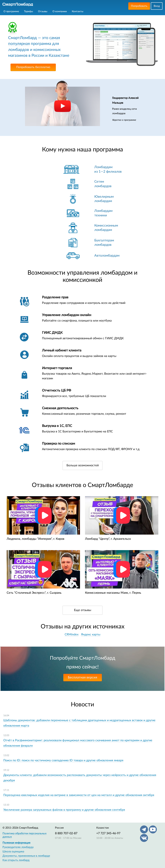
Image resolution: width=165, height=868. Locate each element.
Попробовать (139, 6)
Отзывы (43, 11)
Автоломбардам (107, 256)
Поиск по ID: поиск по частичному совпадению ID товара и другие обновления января (63, 760)
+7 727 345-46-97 (108, 833)
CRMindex (72, 635)
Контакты (78, 11)
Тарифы (28, 11)
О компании (60, 11)
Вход (157, 6)
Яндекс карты (91, 635)
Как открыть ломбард (16, 860)
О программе (11, 11)
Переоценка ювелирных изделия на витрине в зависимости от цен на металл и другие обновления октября (79, 795)
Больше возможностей (83, 465)
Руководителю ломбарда (18, 847)
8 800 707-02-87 (66, 833)
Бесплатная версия (82, 678)
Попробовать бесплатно (33, 67)
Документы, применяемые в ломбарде (26, 856)
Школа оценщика (13, 851)
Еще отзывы (83, 610)
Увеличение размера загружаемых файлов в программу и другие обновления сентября (64, 810)
